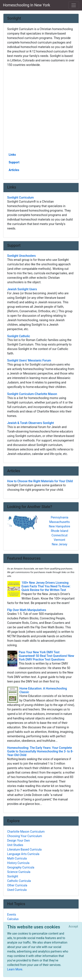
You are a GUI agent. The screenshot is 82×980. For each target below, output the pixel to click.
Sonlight (13, 876)
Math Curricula (17, 858)
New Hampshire (60, 526)
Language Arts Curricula (23, 854)
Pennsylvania (60, 517)
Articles (14, 170)
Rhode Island (60, 531)
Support (14, 162)
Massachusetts (60, 522)
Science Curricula (19, 872)
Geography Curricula (21, 867)
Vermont (59, 540)
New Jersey (60, 544)
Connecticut (60, 535)
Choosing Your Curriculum (25, 836)
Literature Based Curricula (25, 849)
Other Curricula (17, 885)
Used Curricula (17, 890)
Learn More (15, 969)
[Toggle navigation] (74, 5)
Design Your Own (19, 841)
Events (12, 915)
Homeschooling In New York (27, 5)
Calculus (13, 919)
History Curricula (18, 863)
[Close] (73, 927)
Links (12, 155)
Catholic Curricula (19, 881)
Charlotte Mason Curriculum (26, 832)
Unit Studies (15, 845)
